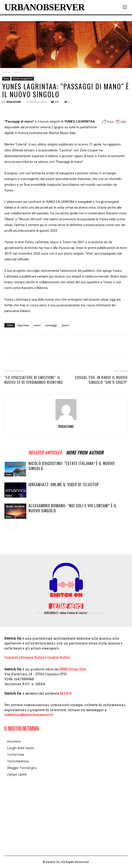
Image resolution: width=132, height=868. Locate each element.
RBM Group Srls (73, 669)
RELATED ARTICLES (45, 452)
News (17, 72)
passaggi (51, 325)
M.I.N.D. (66, 693)
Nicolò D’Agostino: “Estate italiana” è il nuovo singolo (72, 466)
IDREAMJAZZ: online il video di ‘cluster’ (64, 484)
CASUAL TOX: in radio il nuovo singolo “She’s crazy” (101, 380)
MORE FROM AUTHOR (85, 452)
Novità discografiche (23, 79)
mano (37, 325)
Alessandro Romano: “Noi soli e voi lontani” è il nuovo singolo (73, 508)
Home (6, 72)
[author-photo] (66, 420)
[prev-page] (7, 527)
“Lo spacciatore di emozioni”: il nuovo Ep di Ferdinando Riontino (34, 380)
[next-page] (14, 527)
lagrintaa (23, 325)
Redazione (14, 102)
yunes (65, 325)
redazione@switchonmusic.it (29, 715)
